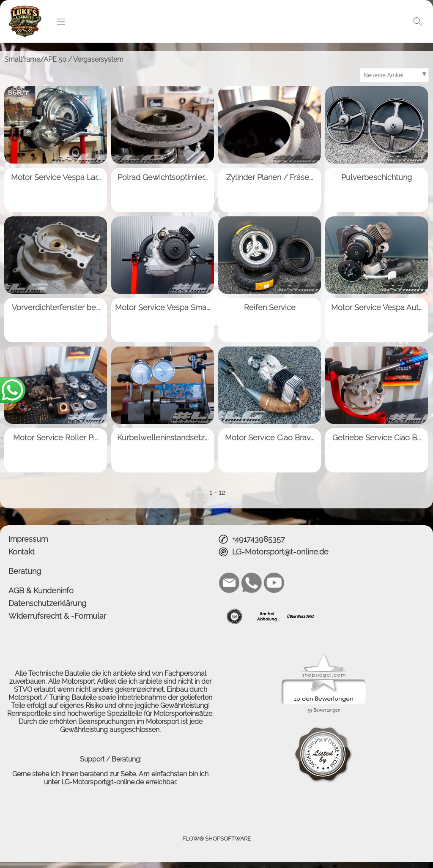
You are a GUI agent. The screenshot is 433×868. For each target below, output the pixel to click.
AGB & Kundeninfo (41, 591)
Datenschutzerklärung (47, 603)
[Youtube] (274, 583)
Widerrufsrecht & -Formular (57, 616)
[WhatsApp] (252, 583)
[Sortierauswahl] (394, 75)
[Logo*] (25, 9)
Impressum (28, 539)
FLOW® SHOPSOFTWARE (216, 839)
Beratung (25, 571)
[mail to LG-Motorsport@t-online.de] (229, 583)
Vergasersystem (98, 59)
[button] (61, 22)
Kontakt (22, 552)
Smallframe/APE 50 (35, 59)
